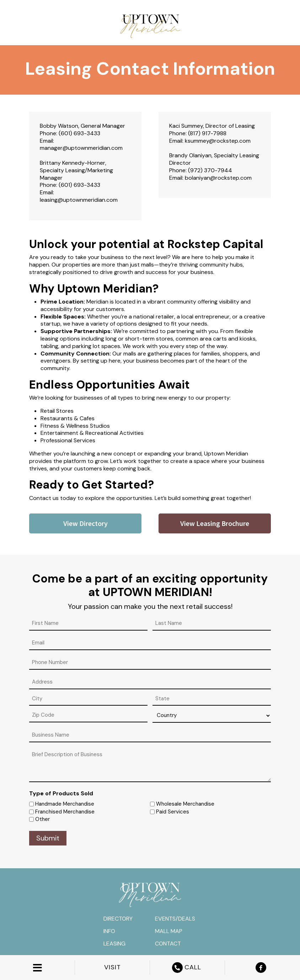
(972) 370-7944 (210, 170)
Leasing (114, 944)
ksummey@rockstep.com (218, 141)
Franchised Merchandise (65, 812)
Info (109, 931)
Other (42, 819)
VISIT (112, 967)
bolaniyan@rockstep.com (218, 178)
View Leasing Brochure (215, 523)
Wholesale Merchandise (185, 804)
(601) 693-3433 (79, 133)
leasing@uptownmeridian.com (79, 200)
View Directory (85, 523)
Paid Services (173, 812)
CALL (187, 968)
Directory (118, 919)
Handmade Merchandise (65, 804)
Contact (168, 944)
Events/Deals (175, 919)
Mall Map (169, 931)
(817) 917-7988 (207, 133)
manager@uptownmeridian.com (81, 148)
